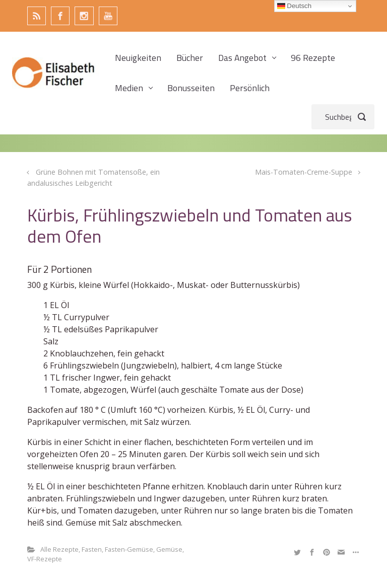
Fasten (92, 549)
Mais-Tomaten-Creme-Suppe (304, 172)
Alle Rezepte (59, 549)
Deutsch (295, 6)
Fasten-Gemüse (129, 549)
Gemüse (169, 549)
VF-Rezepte (45, 559)
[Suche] (343, 117)
